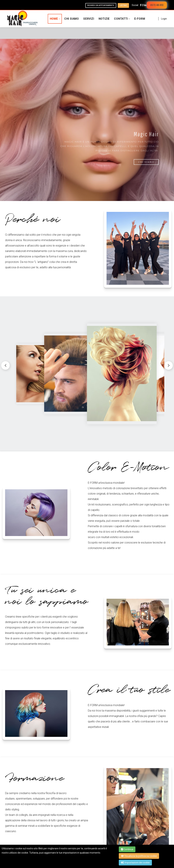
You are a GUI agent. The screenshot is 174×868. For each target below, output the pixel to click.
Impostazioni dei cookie (135, 863)
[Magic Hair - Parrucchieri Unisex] (23, 19)
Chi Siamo (146, 162)
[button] (169, 365)
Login (164, 19)
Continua (127, 849)
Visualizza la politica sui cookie (139, 856)
